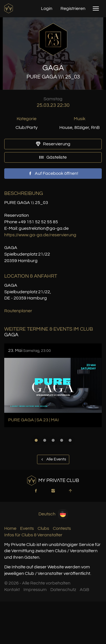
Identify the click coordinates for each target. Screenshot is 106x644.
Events (27, 528)
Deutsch (53, 514)
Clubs (43, 528)
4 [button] (62, 440)
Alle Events (53, 459)
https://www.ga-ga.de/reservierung (40, 235)
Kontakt (12, 590)
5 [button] (70, 440)
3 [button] (53, 440)
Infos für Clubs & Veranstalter (33, 535)
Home (10, 528)
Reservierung (53, 144)
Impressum (35, 590)
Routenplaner (18, 311)
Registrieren (73, 8)
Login (47, 8)
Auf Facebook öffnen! (53, 173)
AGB (85, 590)
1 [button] (36, 440)
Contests (62, 528)
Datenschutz (63, 590)
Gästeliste (53, 157)
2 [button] (45, 440)
